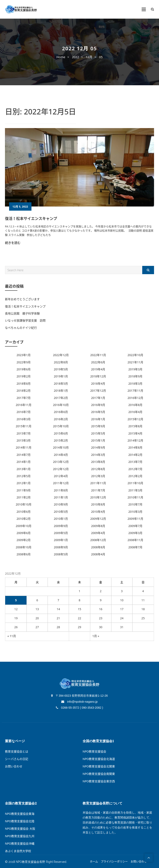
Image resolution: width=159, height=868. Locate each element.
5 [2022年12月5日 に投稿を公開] (16, 600)
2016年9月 (98, 405)
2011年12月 (61, 483)
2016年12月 (135, 398)
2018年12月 (98, 376)
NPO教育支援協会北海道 (99, 759)
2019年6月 (24, 369)
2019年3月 (135, 369)
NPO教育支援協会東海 (20, 814)
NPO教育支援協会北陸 (20, 821)
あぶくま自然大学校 (18, 851)
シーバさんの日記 (17, 759)
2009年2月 (24, 540)
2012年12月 (61, 469)
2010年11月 (135, 497)
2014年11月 (24, 447)
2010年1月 (61, 519)
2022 (75, 57)
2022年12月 (61, 355)
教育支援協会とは (17, 751)
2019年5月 (61, 369)
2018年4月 (98, 384)
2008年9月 (61, 547)
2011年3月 (135, 490)
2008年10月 (24, 547)
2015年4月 (135, 433)
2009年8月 (98, 526)
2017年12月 (98, 391)
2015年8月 (135, 426)
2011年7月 (98, 490)
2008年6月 (24, 554)
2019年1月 (61, 376)
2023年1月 (24, 355)
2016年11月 (24, 405)
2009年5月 (61, 533)
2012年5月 (24, 476)
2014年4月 (61, 455)
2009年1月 (61, 540)
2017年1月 (98, 398)
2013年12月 (61, 462)
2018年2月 (24, 391)
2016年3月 (24, 419)
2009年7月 (135, 526)
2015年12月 (135, 419)
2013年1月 (24, 469)
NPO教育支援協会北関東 (99, 766)
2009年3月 (135, 533)
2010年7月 (135, 504)
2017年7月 (24, 398)
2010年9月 (61, 504)
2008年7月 (135, 547)
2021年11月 (135, 362)
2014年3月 (98, 455)
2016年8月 (135, 405)
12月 (89, 57)
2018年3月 (135, 384)
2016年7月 (24, 412)
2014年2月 (135, 455)
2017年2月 (61, 398)
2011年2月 (24, 497)
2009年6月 (24, 533)
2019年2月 (24, 376)
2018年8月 (24, 384)
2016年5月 (98, 412)
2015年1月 (98, 440)
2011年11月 (98, 483)
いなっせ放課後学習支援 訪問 (25, 320)
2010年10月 (24, 504)
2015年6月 (61, 433)
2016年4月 (135, 412)
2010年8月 (98, 504)
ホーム (94, 862)
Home (61, 57)
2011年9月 (24, 490)
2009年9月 (61, 526)
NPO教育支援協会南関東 (99, 774)
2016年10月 (61, 405)
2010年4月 (98, 512)
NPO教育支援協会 (94, 751)
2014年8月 (135, 447)
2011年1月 (61, 497)
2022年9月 (24, 362)
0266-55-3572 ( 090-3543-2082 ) (79, 708)
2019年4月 (98, 369)
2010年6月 (24, 512)
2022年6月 (98, 362)
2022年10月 (135, 355)
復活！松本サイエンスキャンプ (31, 219)
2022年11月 (98, 355)
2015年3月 (24, 440)
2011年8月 (61, 490)
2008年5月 (61, 554)
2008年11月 (135, 540)
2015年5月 (98, 433)
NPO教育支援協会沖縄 (20, 843)
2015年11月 (24, 426)
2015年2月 (61, 440)
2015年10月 (61, 426)
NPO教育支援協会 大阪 (20, 829)
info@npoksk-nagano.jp (79, 702)
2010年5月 (61, 512)
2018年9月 (135, 376)
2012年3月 (98, 476)
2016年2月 (61, 419)
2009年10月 (24, 526)
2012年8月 (98, 469)
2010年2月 (24, 519)
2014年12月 (135, 440)
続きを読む (13, 243)
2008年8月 (98, 547)
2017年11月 (135, 391)
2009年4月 (98, 533)
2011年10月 (135, 483)
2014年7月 (24, 455)
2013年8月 (98, 462)
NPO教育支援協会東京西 (99, 781)
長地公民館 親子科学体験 (22, 313)
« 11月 (12, 636)
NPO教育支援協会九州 (20, 836)
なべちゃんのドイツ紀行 (21, 328)
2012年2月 (135, 476)
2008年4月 (98, 554)
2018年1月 (61, 391)
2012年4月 (61, 476)
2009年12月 (98, 519)
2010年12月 (98, 497)
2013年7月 (135, 462)
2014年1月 (24, 462)
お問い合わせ (14, 766)
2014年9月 (98, 447)
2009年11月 (135, 519)
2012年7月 (135, 469)
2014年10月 (61, 447)
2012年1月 (24, 483)
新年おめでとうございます (22, 299)
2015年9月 (98, 426)
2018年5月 (61, 384)
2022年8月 (61, 362)
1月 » (96, 636)
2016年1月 (98, 419)
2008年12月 (98, 540)
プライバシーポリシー (114, 862)
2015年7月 (24, 433)
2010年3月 (135, 512)
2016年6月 (61, 412)
